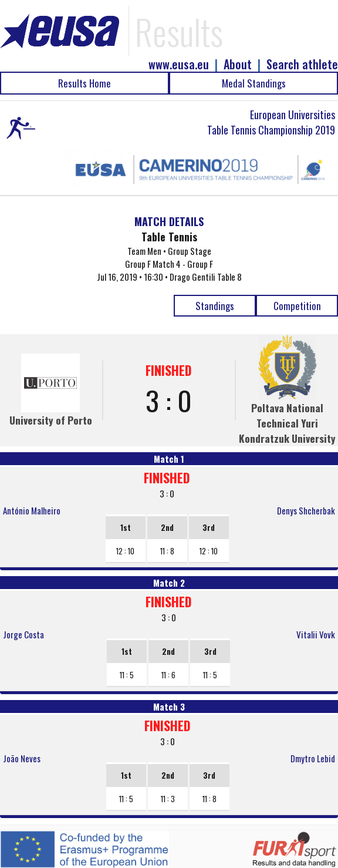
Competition (297, 306)
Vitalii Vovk (316, 634)
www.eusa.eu (179, 64)
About (238, 64)
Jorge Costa (23, 634)
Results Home (84, 83)
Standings (215, 306)
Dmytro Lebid (313, 758)
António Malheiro (32, 510)
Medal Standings (254, 83)
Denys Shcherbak (306, 510)
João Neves (22, 758)
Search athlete (302, 64)
